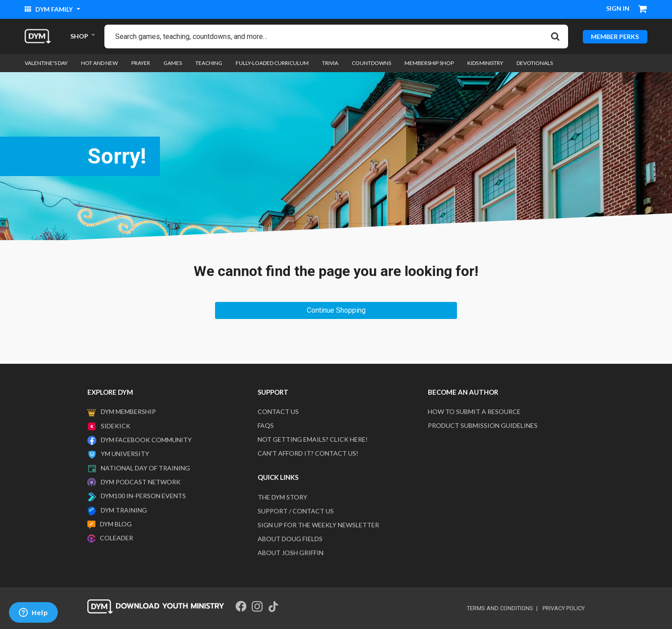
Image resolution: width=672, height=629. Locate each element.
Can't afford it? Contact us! (308, 453)
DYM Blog (116, 524)
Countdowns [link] (371, 63)
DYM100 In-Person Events (143, 496)
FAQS (266, 425)
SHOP (79, 36)
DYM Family (49, 9)
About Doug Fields (290, 539)
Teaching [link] (209, 63)
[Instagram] (257, 607)
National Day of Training (145, 468)
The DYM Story (282, 497)
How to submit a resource (474, 411)
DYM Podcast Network (141, 482)
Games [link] (173, 63)
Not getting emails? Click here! (313, 439)
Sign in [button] (618, 8)
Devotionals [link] (535, 63)
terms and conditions (500, 608)
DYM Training (124, 510)
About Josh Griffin (291, 553)
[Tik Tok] (273, 607)
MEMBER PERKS (615, 36)
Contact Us (278, 411)
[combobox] (336, 37)
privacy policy (564, 608)
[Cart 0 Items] (643, 10)
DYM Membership (128, 411)
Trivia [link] (330, 63)
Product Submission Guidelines (483, 425)
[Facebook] (241, 607)
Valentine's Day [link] (46, 63)
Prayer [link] (141, 63)
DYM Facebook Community (146, 440)
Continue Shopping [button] (336, 310)
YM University (125, 454)
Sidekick (116, 426)
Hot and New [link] (99, 63)
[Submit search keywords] (555, 36)
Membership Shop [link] (429, 63)
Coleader (116, 538)
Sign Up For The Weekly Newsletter (318, 525)
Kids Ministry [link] (485, 63)
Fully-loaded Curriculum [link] (272, 63)
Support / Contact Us (296, 511)
